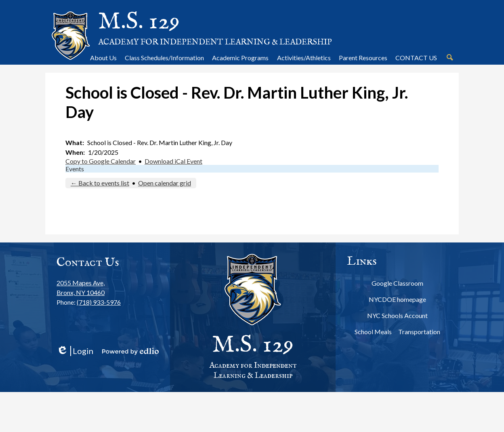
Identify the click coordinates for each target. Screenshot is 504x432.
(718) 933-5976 (99, 302)
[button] (103, 57)
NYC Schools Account (397, 315)
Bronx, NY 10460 (89, 287)
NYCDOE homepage (397, 299)
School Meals (373, 332)
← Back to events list (100, 183)
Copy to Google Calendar (101, 161)
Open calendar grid (165, 183)
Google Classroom (397, 283)
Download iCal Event (173, 161)
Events (75, 169)
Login (75, 351)
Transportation (419, 332)
